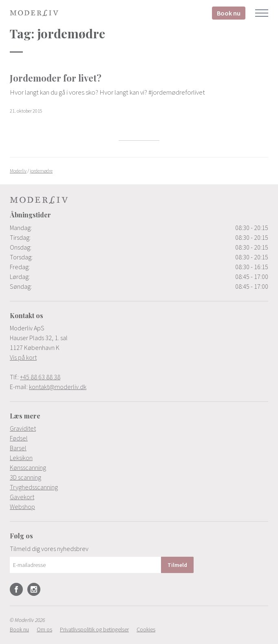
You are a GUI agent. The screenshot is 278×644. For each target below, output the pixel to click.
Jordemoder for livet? (56, 78)
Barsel (18, 448)
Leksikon (21, 458)
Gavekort (22, 497)
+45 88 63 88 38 (40, 377)
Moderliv (34, 13)
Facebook (16, 589)
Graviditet (23, 428)
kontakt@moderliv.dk (58, 387)
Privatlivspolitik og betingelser (94, 629)
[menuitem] (139, 428)
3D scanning (25, 477)
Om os (44, 629)
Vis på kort (23, 357)
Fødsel (19, 438)
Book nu (229, 13)
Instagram (34, 589)
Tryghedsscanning (34, 487)
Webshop (22, 507)
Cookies (146, 629)
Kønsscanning (28, 467)
